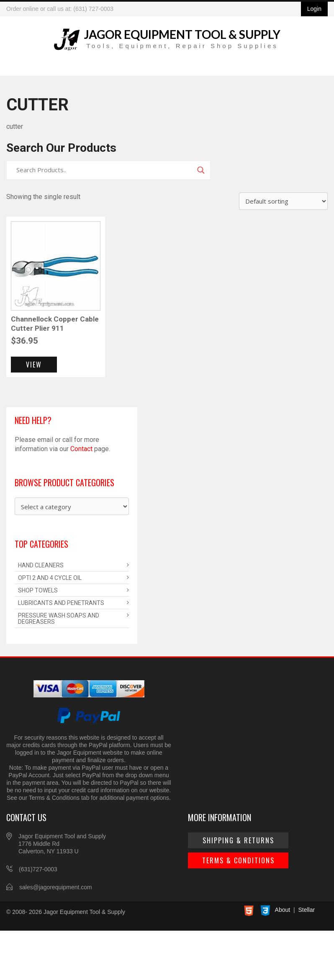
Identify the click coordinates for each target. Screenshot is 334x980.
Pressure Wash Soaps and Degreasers (59, 619)
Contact (81, 449)
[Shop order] (283, 201)
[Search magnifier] (201, 170)
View (34, 365)
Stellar (306, 910)
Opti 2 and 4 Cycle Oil (50, 578)
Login (314, 9)
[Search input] (105, 170)
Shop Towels (38, 590)
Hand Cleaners (41, 565)
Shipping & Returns (238, 840)
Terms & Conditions (238, 860)
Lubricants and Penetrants (61, 603)
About (283, 910)
